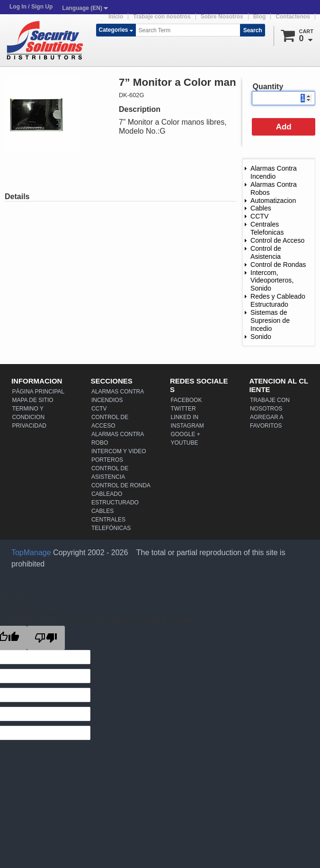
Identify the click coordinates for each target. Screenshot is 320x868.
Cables (261, 208)
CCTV (259, 216)
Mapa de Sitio (32, 400)
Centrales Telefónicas (111, 524)
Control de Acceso (277, 240)
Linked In (184, 417)
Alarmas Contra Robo (118, 439)
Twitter (183, 409)
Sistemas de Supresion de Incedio (270, 320)
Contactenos (293, 17)
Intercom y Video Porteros (119, 456)
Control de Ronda (121, 485)
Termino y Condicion (28, 413)
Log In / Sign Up (31, 7)
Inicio (116, 17)
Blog (260, 17)
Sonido (261, 337)
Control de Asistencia (266, 252)
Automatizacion (273, 201)
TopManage (31, 553)
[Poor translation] (46, 638)
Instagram (187, 426)
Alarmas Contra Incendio (274, 172)
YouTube (184, 443)
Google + (185, 434)
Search (253, 30)
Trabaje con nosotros (162, 17)
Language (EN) (85, 8)
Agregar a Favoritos (267, 421)
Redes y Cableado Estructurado (278, 300)
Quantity (268, 87)
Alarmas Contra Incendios (118, 396)
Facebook (186, 400)
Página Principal (38, 392)
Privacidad (29, 426)
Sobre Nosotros (222, 17)
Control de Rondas (278, 265)
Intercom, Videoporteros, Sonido (272, 281)
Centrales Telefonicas (267, 228)
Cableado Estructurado (115, 498)
